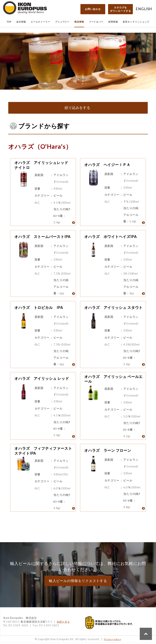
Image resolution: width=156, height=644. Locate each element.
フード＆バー (96, 22)
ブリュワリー (62, 22)
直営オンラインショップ (136, 22)
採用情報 (113, 22)
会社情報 (21, 22)
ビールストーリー (41, 22)
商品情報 (79, 22)
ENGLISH (144, 9)
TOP (9, 22)
